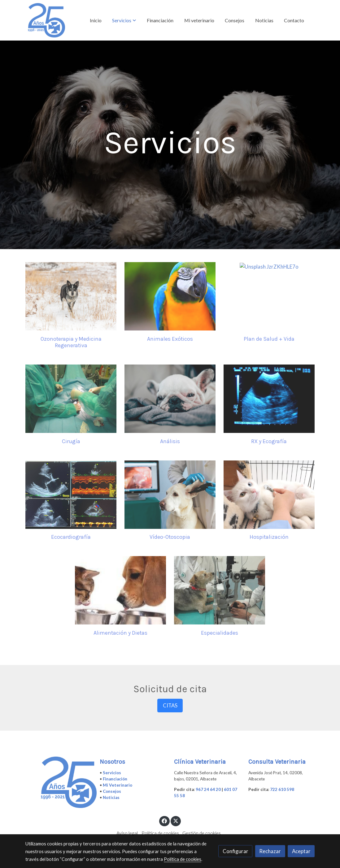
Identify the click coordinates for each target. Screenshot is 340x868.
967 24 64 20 (208, 789)
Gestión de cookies (202, 833)
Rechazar (270, 851)
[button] (124, 20)
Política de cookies (160, 833)
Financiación (115, 779)
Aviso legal (127, 833)
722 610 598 (282, 789)
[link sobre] (59, 782)
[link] (46, 20)
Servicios (112, 773)
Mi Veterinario (118, 785)
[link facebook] (164, 820)
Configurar (235, 851)
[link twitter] (176, 820)
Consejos (112, 791)
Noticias (111, 797)
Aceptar (301, 851)
